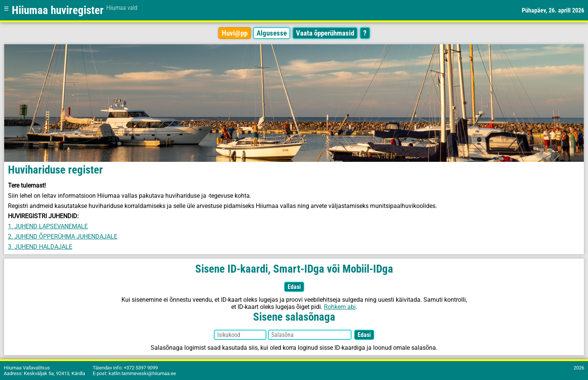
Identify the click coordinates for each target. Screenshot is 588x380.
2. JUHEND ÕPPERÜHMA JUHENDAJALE (63, 237)
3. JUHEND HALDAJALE (40, 247)
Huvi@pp (235, 33)
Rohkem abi (340, 307)
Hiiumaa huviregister (75, 10)
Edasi (294, 287)
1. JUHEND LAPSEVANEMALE (48, 226)
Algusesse (272, 33)
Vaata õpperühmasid (325, 33)
